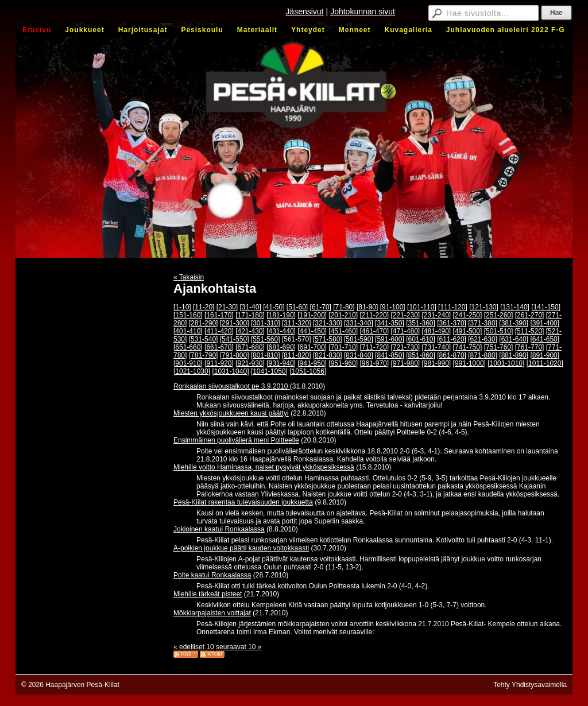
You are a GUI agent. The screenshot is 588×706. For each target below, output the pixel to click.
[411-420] (219, 331)
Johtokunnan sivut (363, 11)
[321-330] (328, 323)
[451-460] (343, 331)
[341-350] (390, 323)
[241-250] (468, 315)
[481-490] (437, 331)
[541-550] (235, 339)
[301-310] (266, 323)
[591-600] (390, 339)
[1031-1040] (230, 371)
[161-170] (219, 315)
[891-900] (545, 355)
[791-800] (235, 355)
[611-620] (452, 339)
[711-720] (374, 347)
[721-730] (405, 347)
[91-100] (393, 307)
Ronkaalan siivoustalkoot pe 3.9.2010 (232, 386)
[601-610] (421, 339)
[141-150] (546, 307)
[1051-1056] (308, 371)
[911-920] (219, 363)
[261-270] (530, 315)
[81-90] (367, 307)
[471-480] (405, 331)
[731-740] (437, 347)
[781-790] (204, 355)
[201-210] (343, 315)
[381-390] (514, 323)
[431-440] (281, 331)
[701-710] (343, 347)
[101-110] (422, 307)
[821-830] (328, 355)
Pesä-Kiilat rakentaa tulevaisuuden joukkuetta (243, 502)
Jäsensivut (304, 11)
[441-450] (312, 331)
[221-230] (405, 315)
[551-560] (266, 339)
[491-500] (468, 331)
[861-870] (452, 355)
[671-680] (250, 347)
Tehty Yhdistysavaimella (530, 685)
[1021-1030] (192, 371)
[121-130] (484, 307)
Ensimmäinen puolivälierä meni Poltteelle (236, 440)
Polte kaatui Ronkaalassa (212, 575)
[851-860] (421, 355)
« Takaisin (189, 277)
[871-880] (483, 355)
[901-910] (188, 363)
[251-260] (499, 315)
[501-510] (499, 331)
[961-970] (374, 363)
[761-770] (530, 347)
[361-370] (452, 323)
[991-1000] (469, 363)
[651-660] (188, 347)
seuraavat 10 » (239, 647)
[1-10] (182, 307)
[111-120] (453, 307)
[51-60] (297, 307)
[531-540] (204, 339)
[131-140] (515, 307)
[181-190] (281, 315)
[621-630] (483, 339)
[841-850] (390, 355)
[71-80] (344, 307)
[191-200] (312, 315)
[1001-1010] (506, 363)
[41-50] (274, 307)
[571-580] (328, 339)
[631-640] (514, 339)
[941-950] (312, 363)
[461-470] (374, 331)
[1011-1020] (545, 363)
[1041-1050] (269, 371)
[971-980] (405, 363)
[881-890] (514, 355)
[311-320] (297, 323)
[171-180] (250, 315)
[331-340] (359, 323)
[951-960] (343, 363)
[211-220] (374, 315)
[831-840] (359, 355)
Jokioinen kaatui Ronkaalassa (219, 529)
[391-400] (545, 323)
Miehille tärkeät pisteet (208, 594)
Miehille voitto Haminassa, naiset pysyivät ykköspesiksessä (264, 467)
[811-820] (297, 355)
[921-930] (250, 363)
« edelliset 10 (194, 647)
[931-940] (281, 363)
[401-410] (188, 331)
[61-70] (321, 307)
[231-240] (437, 315)
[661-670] (219, 347)
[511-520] (530, 331)
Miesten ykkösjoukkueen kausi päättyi (231, 413)
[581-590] (359, 339)
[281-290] (204, 323)
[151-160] (188, 315)
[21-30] (227, 307)
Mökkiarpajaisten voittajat (212, 613)
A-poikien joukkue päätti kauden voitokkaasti (241, 548)
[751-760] (499, 347)
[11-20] (204, 307)
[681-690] (281, 347)
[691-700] (312, 347)
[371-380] (483, 323)
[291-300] (235, 323)
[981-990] (437, 363)
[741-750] (468, 347)
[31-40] (250, 307)
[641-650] (545, 339)
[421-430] (250, 331)
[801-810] (266, 355)
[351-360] (421, 323)
